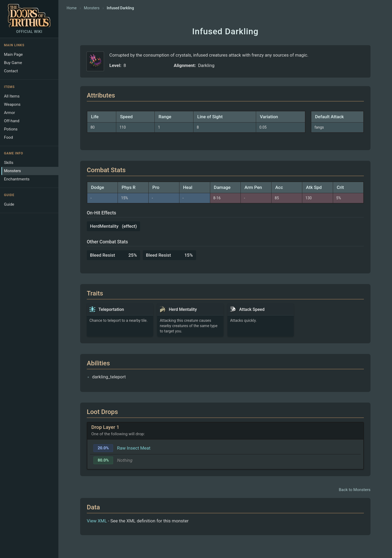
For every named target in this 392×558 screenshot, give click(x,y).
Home (72, 8)
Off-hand (12, 121)
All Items (12, 96)
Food (8, 137)
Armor (10, 113)
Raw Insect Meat (134, 448)
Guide (9, 204)
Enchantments (17, 179)
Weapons (12, 104)
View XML (97, 521)
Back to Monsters (355, 490)
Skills (9, 163)
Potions (11, 129)
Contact (11, 71)
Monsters (12, 171)
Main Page (13, 54)
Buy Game (13, 63)
